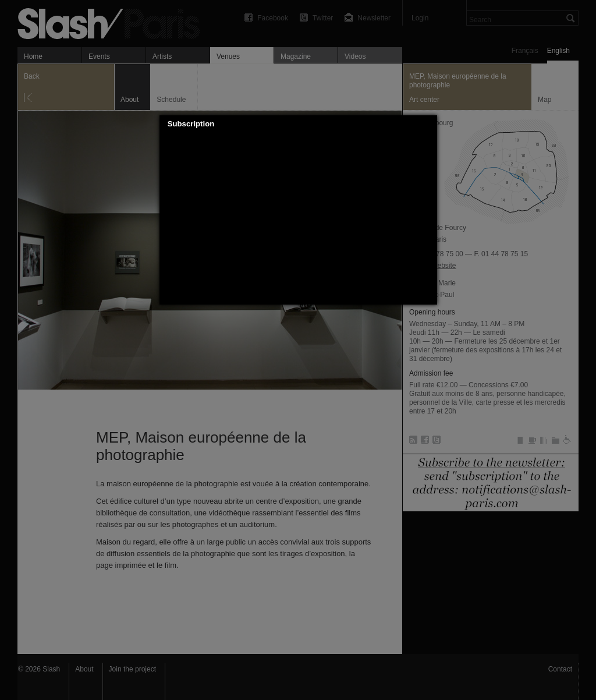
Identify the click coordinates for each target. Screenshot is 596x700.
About (84, 669)
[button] (428, 124)
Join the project (132, 669)
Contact (560, 669)
